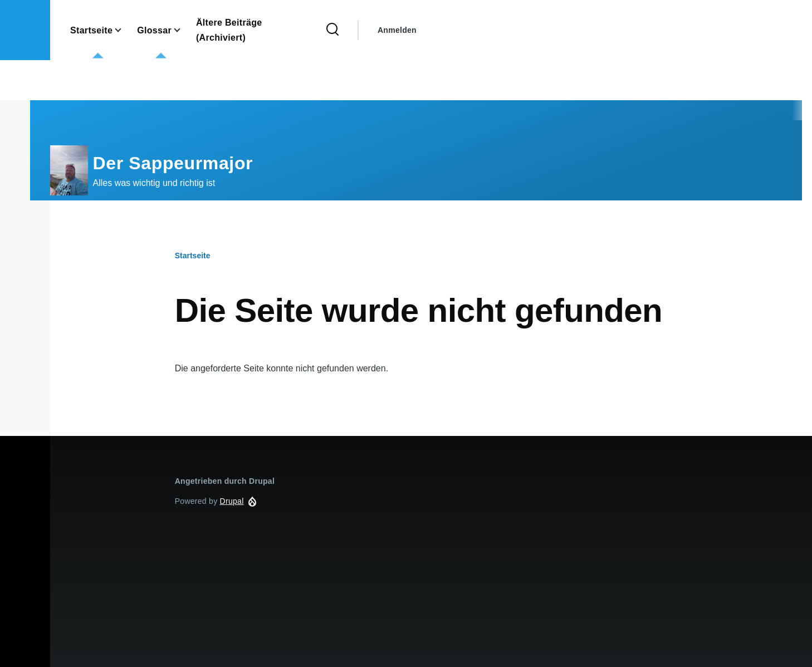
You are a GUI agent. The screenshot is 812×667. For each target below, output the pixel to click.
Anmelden (397, 30)
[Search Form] (332, 30)
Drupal (232, 501)
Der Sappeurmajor (173, 163)
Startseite (193, 256)
